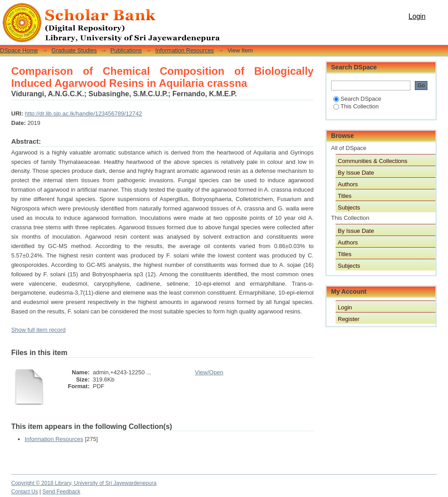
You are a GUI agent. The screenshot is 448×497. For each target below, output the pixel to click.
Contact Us (25, 492)
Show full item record (38, 330)
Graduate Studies (74, 50)
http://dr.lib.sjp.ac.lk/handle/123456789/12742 (83, 114)
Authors (348, 184)
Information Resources (185, 50)
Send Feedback (62, 492)
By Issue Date (356, 173)
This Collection (356, 106)
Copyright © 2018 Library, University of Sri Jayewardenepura (84, 483)
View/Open (209, 372)
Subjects (349, 208)
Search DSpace (357, 99)
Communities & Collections (373, 161)
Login (417, 16)
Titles (345, 196)
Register (349, 319)
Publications (126, 50)
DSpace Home (19, 50)
